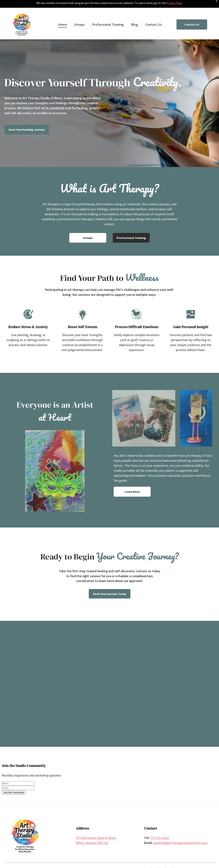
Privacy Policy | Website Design (77, 861)
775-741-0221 (160, 828)
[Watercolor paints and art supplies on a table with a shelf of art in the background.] (33, 690)
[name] (18, 774)
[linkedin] (166, 861)
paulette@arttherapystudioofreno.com (180, 833)
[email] (18, 778)
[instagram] (158, 861)
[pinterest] (173, 861)
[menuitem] (62, 15)
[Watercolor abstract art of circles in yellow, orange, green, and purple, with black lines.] (84, 698)
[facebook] (151, 861)
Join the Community (14, 783)
